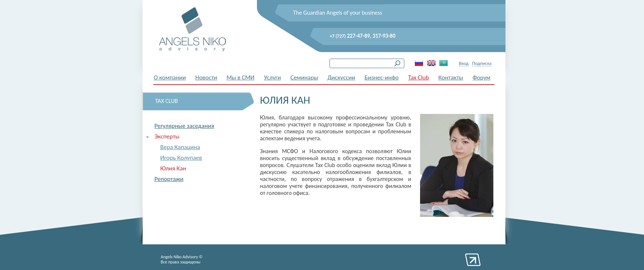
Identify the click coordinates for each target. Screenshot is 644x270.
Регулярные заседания (184, 126)
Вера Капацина (180, 147)
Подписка (482, 63)
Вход (464, 63)
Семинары (304, 77)
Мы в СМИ (240, 77)
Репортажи (169, 179)
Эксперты (167, 136)
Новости (206, 77)
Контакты (451, 77)
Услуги (273, 77)
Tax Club (418, 77)
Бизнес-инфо (382, 77)
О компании (170, 77)
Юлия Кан (173, 168)
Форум (481, 77)
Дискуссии (341, 77)
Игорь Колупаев (181, 158)
